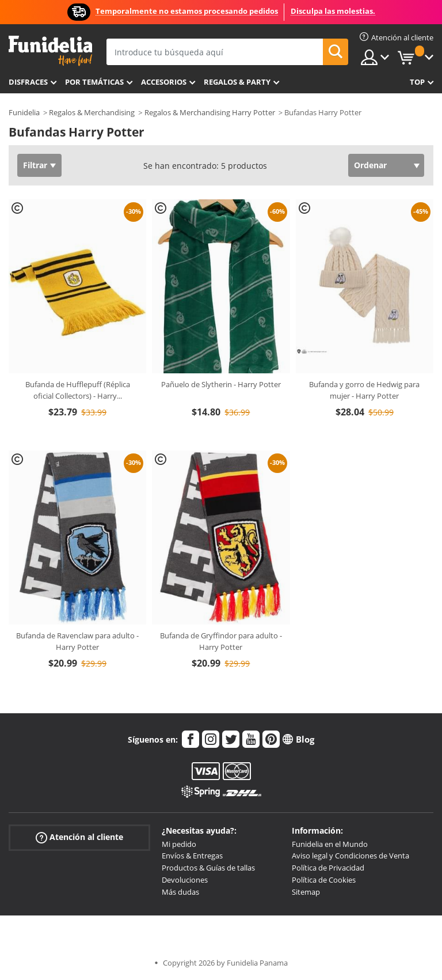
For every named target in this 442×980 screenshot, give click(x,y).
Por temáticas (94, 82)
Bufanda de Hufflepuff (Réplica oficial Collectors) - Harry (78, 390)
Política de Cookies (324, 880)
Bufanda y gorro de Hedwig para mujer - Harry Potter (364, 390)
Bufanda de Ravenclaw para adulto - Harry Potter (77, 641)
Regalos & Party (237, 82)
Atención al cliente (79, 837)
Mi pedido (179, 844)
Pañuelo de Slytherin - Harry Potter (221, 384)
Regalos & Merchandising (92, 112)
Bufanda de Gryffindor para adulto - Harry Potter (221, 641)
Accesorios (164, 82)
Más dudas (180, 892)
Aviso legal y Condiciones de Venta (350, 856)
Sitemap (306, 892)
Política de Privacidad (328, 868)
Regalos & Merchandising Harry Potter (210, 112)
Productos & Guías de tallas (208, 868)
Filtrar (35, 165)
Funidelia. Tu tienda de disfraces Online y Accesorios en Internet (50, 51)
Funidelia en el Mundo (330, 844)
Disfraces (28, 82)
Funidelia (24, 112)
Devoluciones (185, 880)
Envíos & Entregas (192, 856)
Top (417, 82)
